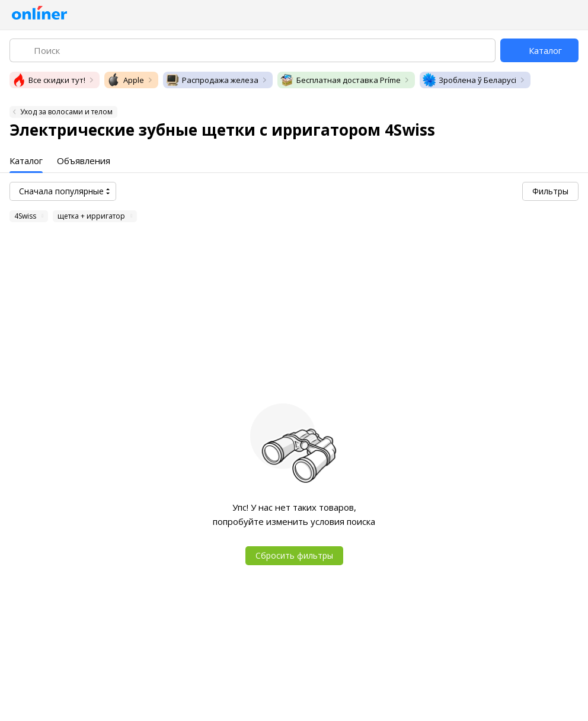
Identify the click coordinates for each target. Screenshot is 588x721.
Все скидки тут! (49, 80)
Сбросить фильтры (294, 555)
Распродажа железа (212, 80)
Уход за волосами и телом (66, 112)
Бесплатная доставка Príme (340, 80)
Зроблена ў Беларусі (469, 80)
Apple (125, 80)
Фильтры (550, 191)
